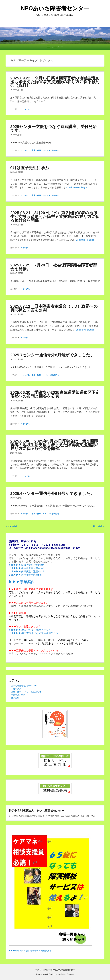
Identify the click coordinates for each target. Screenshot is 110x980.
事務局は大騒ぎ (18, 695)
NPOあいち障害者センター (55, 8)
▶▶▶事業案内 (22, 582)
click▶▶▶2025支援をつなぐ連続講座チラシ (34, 633)
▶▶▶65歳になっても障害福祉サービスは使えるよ (30, 951)
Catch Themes (67, 974)
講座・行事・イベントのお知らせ (45, 150)
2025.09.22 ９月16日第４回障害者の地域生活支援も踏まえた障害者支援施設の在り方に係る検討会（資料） (55, 82)
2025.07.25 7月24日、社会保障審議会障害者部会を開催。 (54, 267)
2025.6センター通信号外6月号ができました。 (52, 494)
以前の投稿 (11, 526)
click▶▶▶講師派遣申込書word (26, 568)
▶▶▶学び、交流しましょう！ (26, 627)
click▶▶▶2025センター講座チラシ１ (30, 630)
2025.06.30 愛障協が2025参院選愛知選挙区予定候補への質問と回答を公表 (55, 394)
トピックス (25, 109)
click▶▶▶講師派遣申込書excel (26, 572)
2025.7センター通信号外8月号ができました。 (52, 355)
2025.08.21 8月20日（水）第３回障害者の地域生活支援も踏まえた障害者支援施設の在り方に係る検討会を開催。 (55, 216)
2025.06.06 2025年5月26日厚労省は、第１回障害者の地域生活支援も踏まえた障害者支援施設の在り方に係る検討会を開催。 (55, 445)
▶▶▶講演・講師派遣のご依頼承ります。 (32, 589)
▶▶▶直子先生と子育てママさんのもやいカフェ (36, 650)
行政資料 (15, 698)
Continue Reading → (77, 187)
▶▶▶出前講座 (17, 613)
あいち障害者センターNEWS (24, 686)
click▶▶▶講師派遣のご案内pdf (26, 565)
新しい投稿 (99, 526)
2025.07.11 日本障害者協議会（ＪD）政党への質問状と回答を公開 (54, 308)
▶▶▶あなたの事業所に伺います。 (29, 603)
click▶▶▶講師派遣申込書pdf (25, 575)
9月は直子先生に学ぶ (30, 168)
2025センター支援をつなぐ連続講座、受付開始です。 (53, 128)
